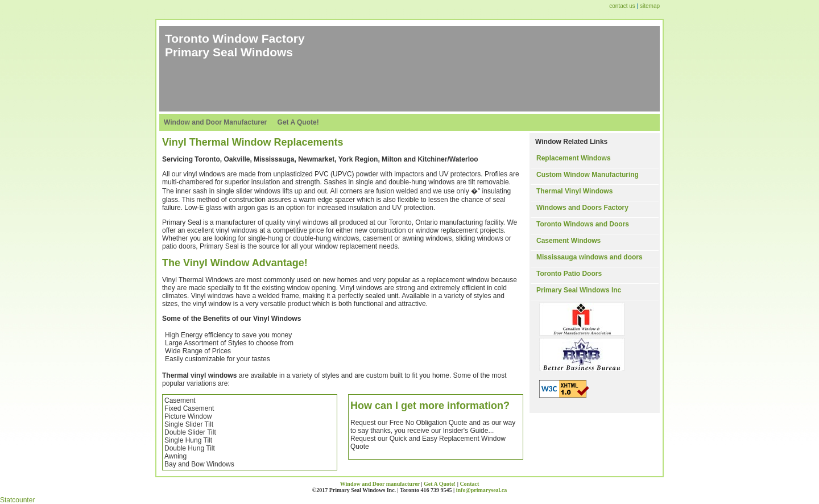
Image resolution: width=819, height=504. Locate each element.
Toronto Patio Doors (569, 274)
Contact (469, 484)
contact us (623, 6)
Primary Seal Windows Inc (579, 290)
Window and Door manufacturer (380, 484)
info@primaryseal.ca (482, 490)
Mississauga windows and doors (590, 257)
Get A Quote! (298, 122)
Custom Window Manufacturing (588, 175)
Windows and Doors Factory (582, 208)
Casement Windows (568, 241)
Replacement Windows (574, 158)
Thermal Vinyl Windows (574, 191)
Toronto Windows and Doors (583, 224)
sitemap (650, 6)
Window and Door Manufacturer (215, 122)
